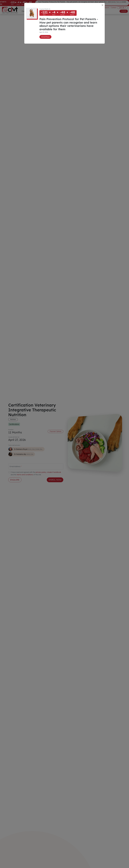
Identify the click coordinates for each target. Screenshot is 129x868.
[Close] (102, 5)
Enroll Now (45, 37)
